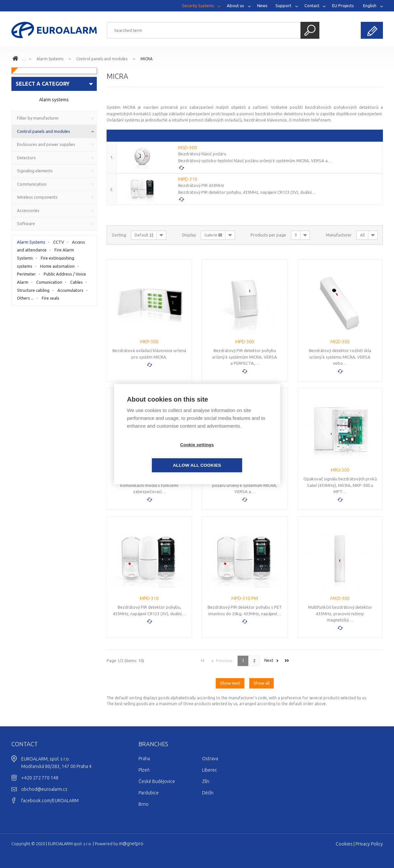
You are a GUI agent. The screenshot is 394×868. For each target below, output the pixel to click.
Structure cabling (33, 290)
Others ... (25, 298)
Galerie (213, 235)
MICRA (146, 59)
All (362, 235)
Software (26, 223)
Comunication (49, 282)
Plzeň (144, 770)
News (262, 6)
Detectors (26, 158)
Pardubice (149, 793)
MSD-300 (188, 148)
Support (283, 6)
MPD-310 (188, 179)
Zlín (206, 781)
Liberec (210, 770)
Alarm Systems (50, 59)
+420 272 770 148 (40, 778)
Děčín (208, 793)
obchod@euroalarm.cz (44, 789)
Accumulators (70, 290)
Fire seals (51, 298)
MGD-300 (340, 342)
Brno (144, 804)
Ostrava (210, 759)
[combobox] (54, 84)
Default (144, 235)
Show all (262, 683)
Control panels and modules (102, 59)
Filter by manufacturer (38, 118)
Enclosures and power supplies (46, 144)
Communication (32, 184)
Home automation (57, 266)
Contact (312, 6)
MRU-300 (340, 470)
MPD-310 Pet (245, 598)
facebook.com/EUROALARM (50, 801)
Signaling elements (35, 171)
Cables (76, 282)
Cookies (344, 844)
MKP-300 (149, 342)
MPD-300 (245, 342)
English (370, 6)
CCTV (59, 242)
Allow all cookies (234, 455)
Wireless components (37, 197)
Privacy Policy (369, 844)
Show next (230, 683)
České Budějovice (157, 781)
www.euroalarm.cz (16, 59)
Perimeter (26, 274)
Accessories (28, 210)
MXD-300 (340, 598)
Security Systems (198, 6)
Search (310, 30)
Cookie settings (160, 455)
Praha (144, 759)
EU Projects (343, 6)
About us (235, 6)
